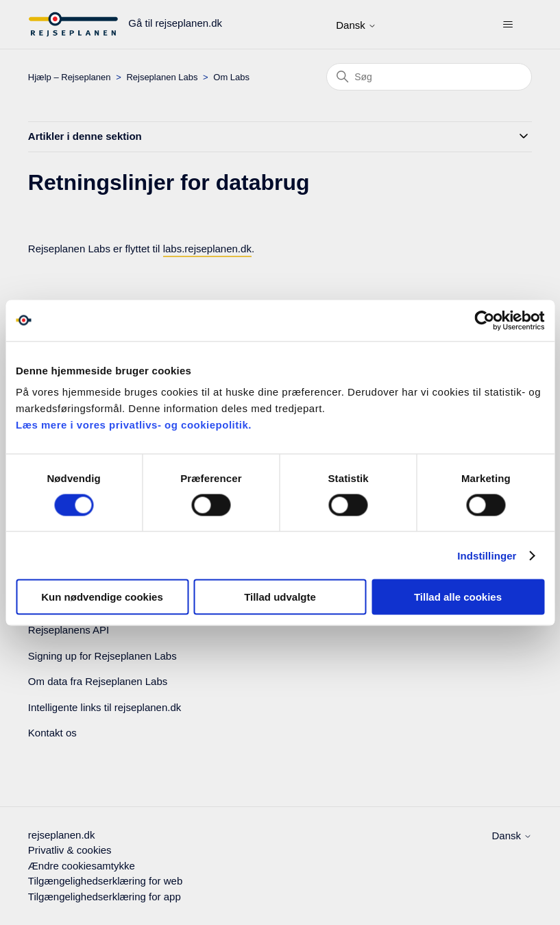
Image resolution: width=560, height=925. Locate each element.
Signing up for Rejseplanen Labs (102, 656)
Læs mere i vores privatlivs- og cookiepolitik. (134, 425)
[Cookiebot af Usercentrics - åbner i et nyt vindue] (484, 320)
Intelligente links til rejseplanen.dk (105, 707)
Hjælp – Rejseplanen (70, 77)
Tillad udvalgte (280, 597)
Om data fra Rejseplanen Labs (98, 681)
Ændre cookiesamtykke (82, 866)
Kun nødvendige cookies (102, 597)
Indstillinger (487, 555)
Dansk (356, 25)
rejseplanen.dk (62, 835)
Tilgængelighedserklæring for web (105, 881)
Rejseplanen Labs (162, 77)
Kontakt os (52, 733)
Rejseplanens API (69, 630)
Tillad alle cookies (458, 597)
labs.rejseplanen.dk (207, 249)
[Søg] (429, 77)
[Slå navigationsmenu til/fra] (508, 25)
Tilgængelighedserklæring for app (105, 897)
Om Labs (231, 77)
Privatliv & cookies (70, 850)
